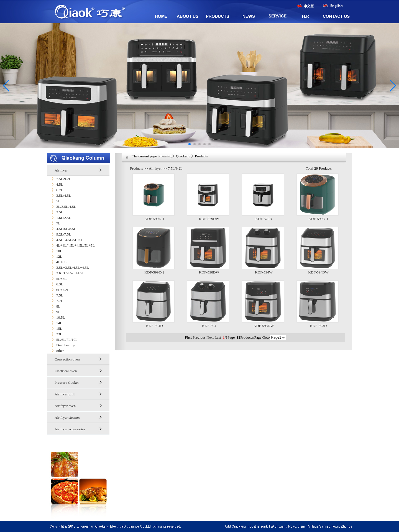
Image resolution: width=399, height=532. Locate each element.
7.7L (55, 301)
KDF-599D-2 (154, 272)
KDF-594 (209, 326)
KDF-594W (264, 272)
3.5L (55, 212)
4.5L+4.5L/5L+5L (65, 240)
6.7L (55, 190)
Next (210, 337)
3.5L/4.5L (59, 195)
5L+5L (57, 279)
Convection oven (67, 359)
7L (54, 223)
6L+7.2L (58, 290)
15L (55, 328)
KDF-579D (264, 219)
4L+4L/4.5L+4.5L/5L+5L (71, 245)
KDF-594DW (318, 272)
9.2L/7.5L (59, 234)
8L (54, 306)
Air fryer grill (65, 394)
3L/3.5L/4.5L (62, 207)
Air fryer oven (65, 406)
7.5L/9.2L (59, 179)
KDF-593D (319, 326)
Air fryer (61, 170)
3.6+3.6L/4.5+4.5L (66, 273)
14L (55, 323)
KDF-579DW (209, 219)
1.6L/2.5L (59, 218)
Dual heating (61, 345)
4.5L (55, 184)
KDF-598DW (209, 272)
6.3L (55, 284)
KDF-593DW (264, 326)
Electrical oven (66, 371)
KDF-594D (154, 326)
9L (54, 312)
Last (218, 337)
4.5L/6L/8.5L (62, 229)
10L (55, 251)
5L (54, 201)
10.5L (56, 317)
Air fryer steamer (67, 417)
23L (55, 334)
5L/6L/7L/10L (62, 340)
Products (136, 168)
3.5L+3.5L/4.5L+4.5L (68, 268)
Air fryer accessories (70, 429)
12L (55, 256)
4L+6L (57, 262)
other (55, 351)
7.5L (55, 295)
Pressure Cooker (67, 383)
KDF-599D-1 (154, 219)
